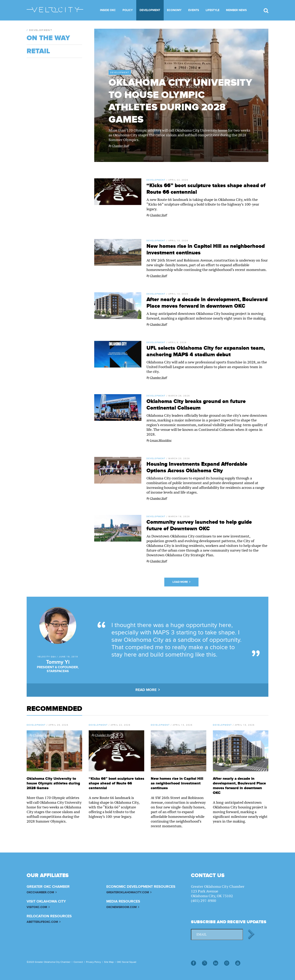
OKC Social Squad (127, 962)
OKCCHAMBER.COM (40, 892)
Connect (78, 962)
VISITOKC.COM (37, 907)
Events (194, 10)
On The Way (48, 38)
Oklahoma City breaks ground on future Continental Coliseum (196, 405)
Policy (128, 10)
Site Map (109, 962)
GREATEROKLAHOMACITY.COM (128, 892)
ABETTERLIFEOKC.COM (42, 922)
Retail (38, 51)
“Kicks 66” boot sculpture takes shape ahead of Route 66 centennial (116, 783)
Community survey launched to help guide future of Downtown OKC (199, 525)
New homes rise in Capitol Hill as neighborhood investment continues (177, 783)
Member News (236, 10)
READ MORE (146, 690)
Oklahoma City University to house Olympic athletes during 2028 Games (180, 101)
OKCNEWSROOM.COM (121, 907)
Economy (174, 10)
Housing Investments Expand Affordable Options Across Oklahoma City (197, 467)
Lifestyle (213, 10)
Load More (180, 582)
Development (150, 10)
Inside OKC (108, 10)
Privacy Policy (94, 962)
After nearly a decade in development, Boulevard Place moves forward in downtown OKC (207, 303)
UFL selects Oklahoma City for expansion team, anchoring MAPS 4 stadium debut (206, 351)
